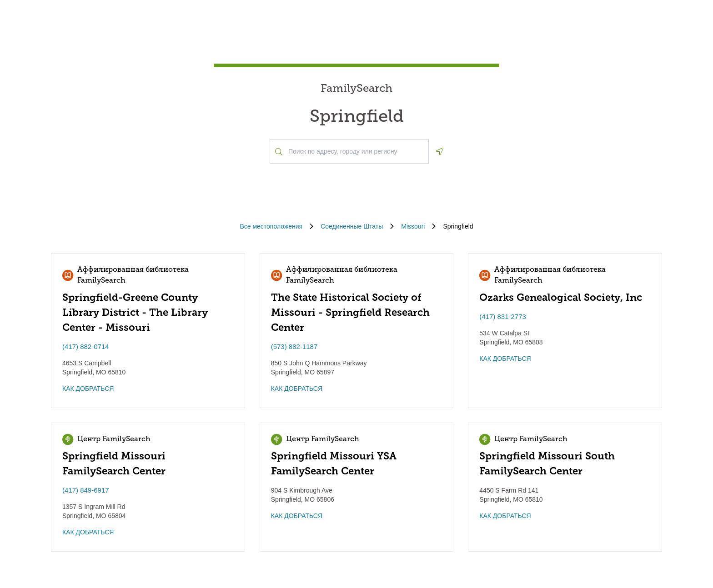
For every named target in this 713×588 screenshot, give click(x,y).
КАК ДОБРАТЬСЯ (88, 389)
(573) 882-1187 (294, 346)
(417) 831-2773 (503, 316)
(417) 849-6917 (86, 490)
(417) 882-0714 (86, 346)
